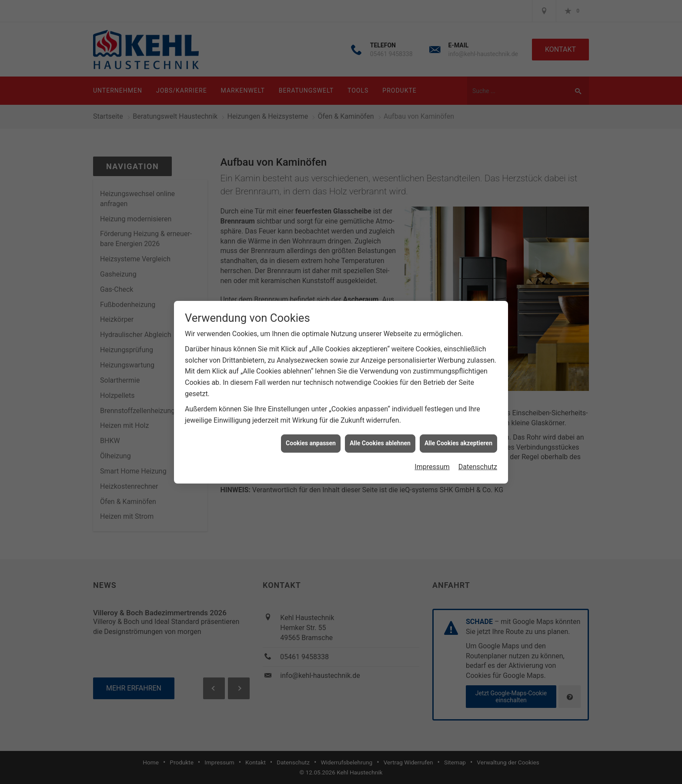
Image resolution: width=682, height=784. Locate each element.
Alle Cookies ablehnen (380, 437)
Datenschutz (478, 461)
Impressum (432, 461)
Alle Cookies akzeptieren (458, 437)
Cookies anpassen (311, 437)
